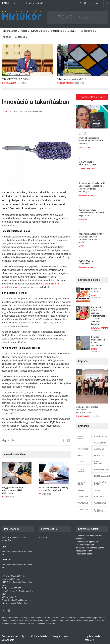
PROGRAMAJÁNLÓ (101, 474)
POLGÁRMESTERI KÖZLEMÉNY (15, 79)
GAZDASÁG (83, 217)
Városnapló (8, 638)
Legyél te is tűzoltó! (35, 3)
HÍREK (94, 293)
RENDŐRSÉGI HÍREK (100, 481)
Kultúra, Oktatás (39, 31)
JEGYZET (81, 460)
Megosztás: (8, 440)
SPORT (81, 244)
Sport (24, 31)
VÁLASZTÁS (83, 501)
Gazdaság (20, 37)
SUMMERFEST (83, 495)
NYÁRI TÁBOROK (99, 508)
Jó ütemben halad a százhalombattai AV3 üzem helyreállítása (91, 211)
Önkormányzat (10, 31)
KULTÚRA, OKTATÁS (100, 326)
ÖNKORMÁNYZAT (9, 83)
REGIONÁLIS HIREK (83, 481)
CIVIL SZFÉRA (84, 145)
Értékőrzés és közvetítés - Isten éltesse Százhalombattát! (87, 408)
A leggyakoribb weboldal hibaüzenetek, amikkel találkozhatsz (13, 490)
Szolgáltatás (57, 31)
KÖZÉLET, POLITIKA (65, 83)
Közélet (7, 37)
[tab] (92, 97)
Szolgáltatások (60, 634)
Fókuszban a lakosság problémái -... (73, 79)
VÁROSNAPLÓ (100, 501)
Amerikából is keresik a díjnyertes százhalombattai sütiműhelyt (91, 139)
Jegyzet (72, 31)
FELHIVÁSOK (83, 447)
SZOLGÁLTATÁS (101, 495)
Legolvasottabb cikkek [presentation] (92, 97)
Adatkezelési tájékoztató (88, 540)
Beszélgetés (87, 31)
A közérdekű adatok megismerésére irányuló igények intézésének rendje (90, 546)
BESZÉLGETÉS (100, 435)
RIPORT (81, 488)
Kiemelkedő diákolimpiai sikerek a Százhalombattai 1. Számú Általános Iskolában (99, 314)
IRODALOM (99, 453)
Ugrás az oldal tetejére (93, 636)
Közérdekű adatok (85, 552)
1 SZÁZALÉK (83, 507)
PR (6, 111)
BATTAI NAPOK (81, 435)
